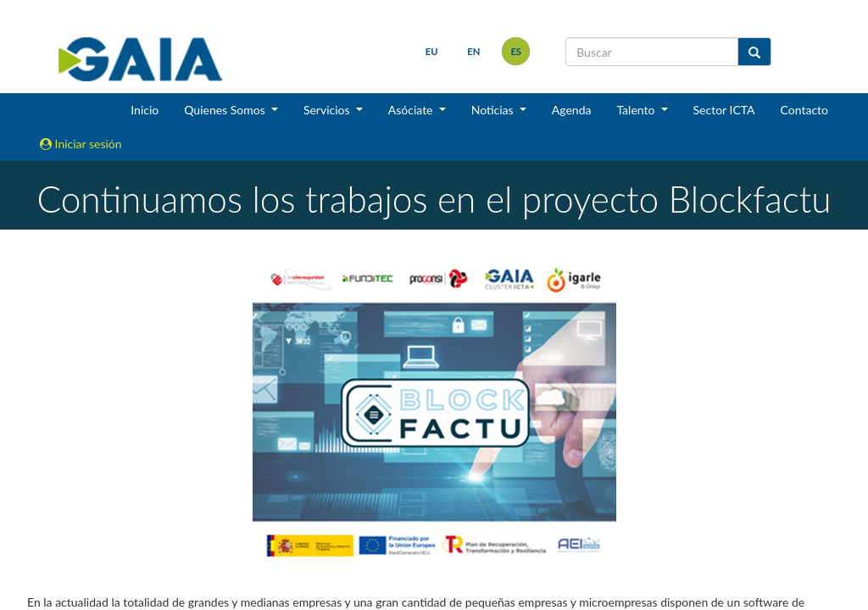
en (473, 51)
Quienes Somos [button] (226, 110)
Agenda (572, 110)
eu (432, 51)
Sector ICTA (724, 110)
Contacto (804, 110)
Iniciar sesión (81, 144)
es (516, 51)
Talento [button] (637, 110)
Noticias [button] (494, 110)
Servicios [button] (328, 110)
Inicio (145, 110)
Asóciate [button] (412, 110)
